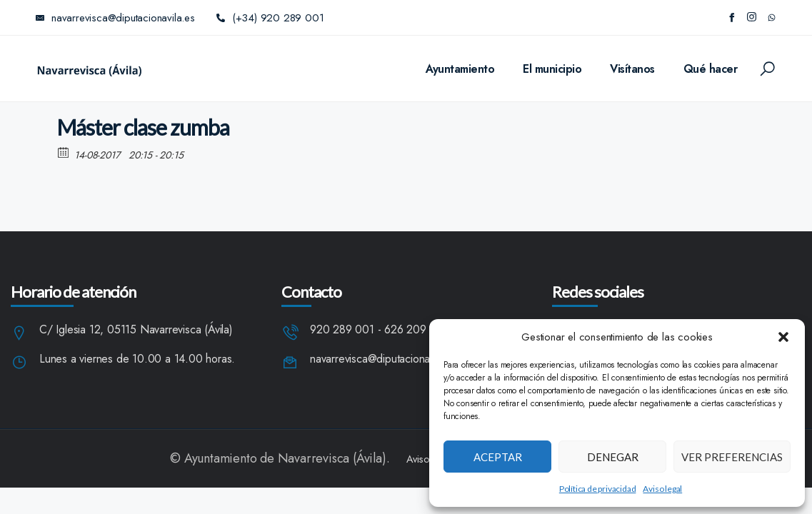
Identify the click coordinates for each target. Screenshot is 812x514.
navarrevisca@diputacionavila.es (385, 359)
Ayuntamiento (460, 69)
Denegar (613, 457)
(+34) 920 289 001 (270, 18)
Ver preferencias (732, 457)
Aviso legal (662, 489)
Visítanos (632, 69)
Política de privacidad (598, 489)
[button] (783, 337)
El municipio (552, 69)
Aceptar (498, 457)
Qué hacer (711, 69)
